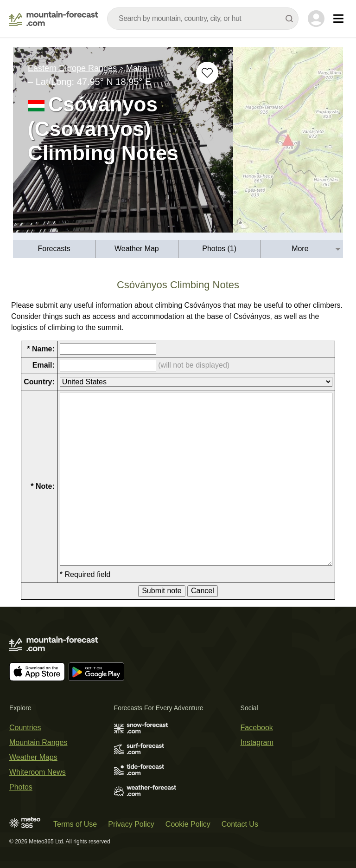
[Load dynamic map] (288, 144)
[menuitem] (54, 249)
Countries (25, 728)
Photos (21, 787)
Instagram (257, 742)
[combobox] (203, 19)
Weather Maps (33, 757)
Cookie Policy (188, 824)
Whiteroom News (38, 772)
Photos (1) (219, 249)
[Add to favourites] (207, 73)
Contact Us (240, 824)
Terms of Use (75, 824)
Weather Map (137, 249)
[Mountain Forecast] (54, 19)
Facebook (257, 728)
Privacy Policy (131, 824)
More (300, 249)
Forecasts (54, 249)
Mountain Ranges (38, 742)
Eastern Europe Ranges (72, 68)
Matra (137, 68)
